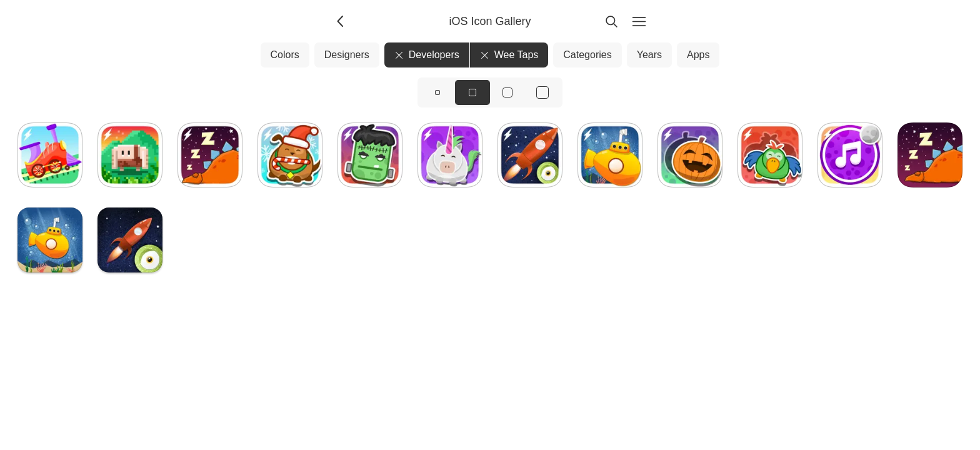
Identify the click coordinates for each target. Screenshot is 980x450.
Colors (285, 55)
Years (649, 55)
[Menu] (639, 21)
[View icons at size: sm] (437, 92)
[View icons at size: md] (472, 92)
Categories (587, 55)
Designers (347, 55)
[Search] (611, 21)
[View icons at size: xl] (542, 92)
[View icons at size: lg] (507, 92)
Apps (698, 55)
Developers (427, 55)
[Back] (341, 21)
